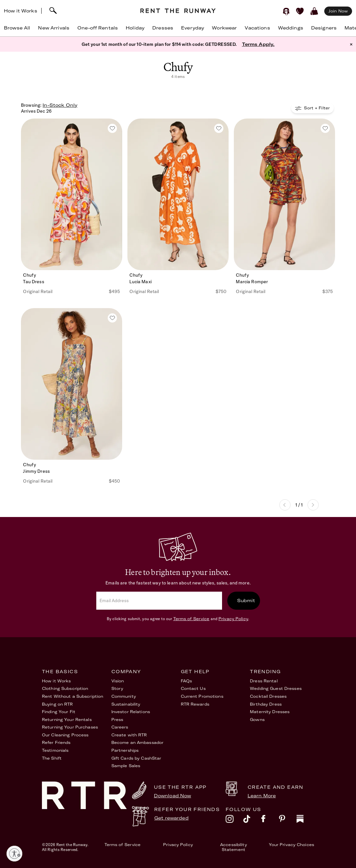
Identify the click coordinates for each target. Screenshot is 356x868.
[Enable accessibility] (14, 854)
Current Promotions (202, 696)
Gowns (257, 720)
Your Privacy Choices (291, 845)
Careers (120, 727)
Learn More (262, 796)
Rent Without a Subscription (73, 696)
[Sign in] (286, 11)
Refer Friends (56, 742)
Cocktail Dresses (268, 696)
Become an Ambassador (137, 742)
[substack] (305, 821)
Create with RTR (129, 735)
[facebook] (270, 821)
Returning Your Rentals (67, 720)
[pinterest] (288, 821)
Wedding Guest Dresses (276, 688)
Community (124, 696)
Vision (118, 681)
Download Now (173, 796)
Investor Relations (131, 712)
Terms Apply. (258, 44)
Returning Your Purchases (70, 727)
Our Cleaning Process (65, 735)
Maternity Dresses (270, 712)
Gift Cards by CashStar (136, 758)
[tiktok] (252, 821)
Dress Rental (264, 681)
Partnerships (125, 750)
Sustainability (126, 704)
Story (117, 688)
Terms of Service (191, 619)
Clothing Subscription (65, 688)
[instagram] (234, 821)
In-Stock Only (60, 105)
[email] (159, 601)
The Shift (52, 758)
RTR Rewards (195, 704)
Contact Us (193, 688)
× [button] (351, 44)
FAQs (186, 681)
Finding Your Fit (59, 712)
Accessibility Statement (234, 847)
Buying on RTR (57, 704)
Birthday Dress (266, 704)
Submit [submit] (246, 600)
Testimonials (55, 750)
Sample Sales (126, 766)
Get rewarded (171, 818)
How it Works (21, 11)
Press (117, 720)
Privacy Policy (233, 619)
